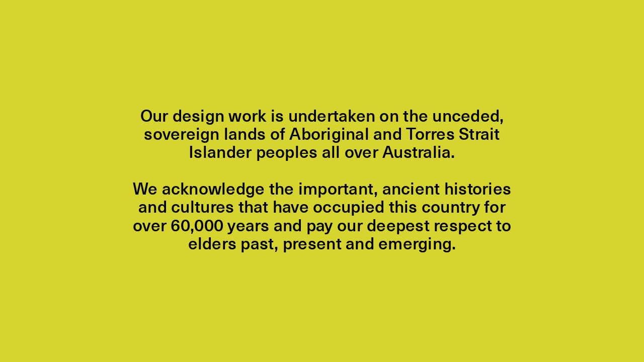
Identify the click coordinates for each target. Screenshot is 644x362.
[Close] (322, 181)
